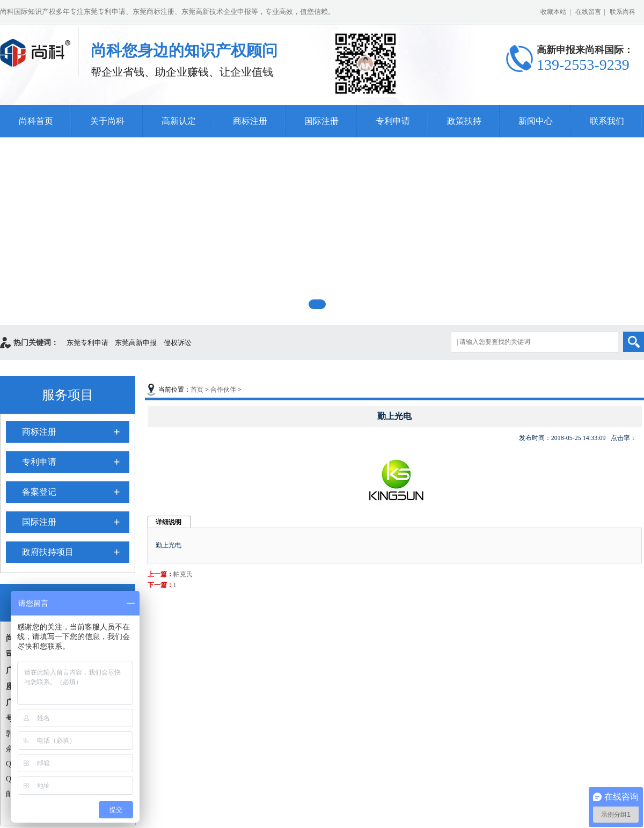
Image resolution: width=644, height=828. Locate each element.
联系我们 (607, 121)
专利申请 (393, 121)
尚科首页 (36, 121)
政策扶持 (464, 121)
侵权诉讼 (178, 343)
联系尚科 (623, 12)
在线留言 (588, 12)
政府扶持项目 (48, 552)
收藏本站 (553, 12)
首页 (197, 390)
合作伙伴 (223, 390)
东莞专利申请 (87, 343)
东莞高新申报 (136, 343)
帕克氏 (183, 574)
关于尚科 (107, 121)
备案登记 (39, 492)
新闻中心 (536, 121)
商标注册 (250, 121)
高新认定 (179, 121)
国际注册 (321, 121)
